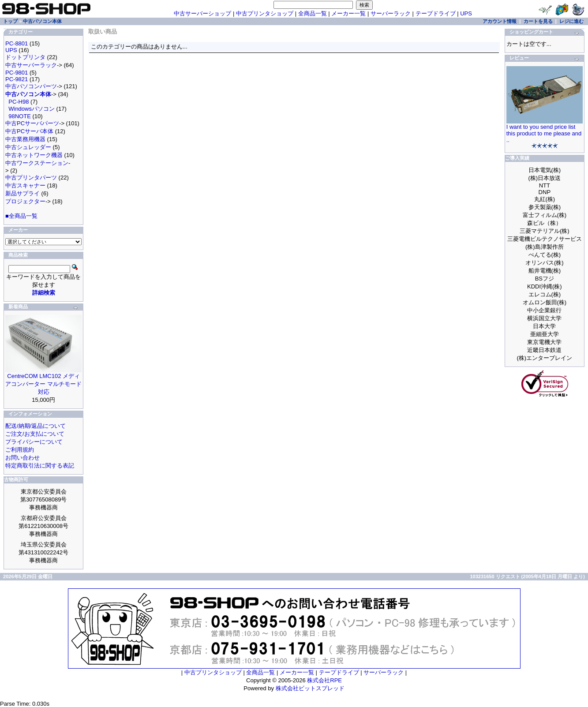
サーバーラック (391, 13)
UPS (466, 13)
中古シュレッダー (28, 147)
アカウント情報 (500, 21)
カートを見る (538, 21)
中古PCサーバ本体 (29, 131)
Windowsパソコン (32, 109)
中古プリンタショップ (265, 13)
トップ (10, 21)
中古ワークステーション (37, 163)
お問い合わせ (22, 458)
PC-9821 (17, 79)
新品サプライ (22, 193)
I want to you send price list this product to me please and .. (544, 133)
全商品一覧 (313, 13)
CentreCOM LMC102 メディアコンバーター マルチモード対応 (43, 384)
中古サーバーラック (31, 65)
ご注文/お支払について (35, 434)
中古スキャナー (25, 185)
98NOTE (20, 116)
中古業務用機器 (25, 139)
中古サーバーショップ (202, 13)
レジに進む (571, 21)
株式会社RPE (324, 680)
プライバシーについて (34, 442)
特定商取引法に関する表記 (40, 466)
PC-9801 (17, 73)
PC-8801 (17, 43)
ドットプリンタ (25, 57)
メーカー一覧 (348, 13)
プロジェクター (25, 201)
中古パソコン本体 (42, 21)
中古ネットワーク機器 (34, 155)
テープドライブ (436, 13)
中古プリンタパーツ (31, 178)
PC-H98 (19, 102)
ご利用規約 (20, 450)
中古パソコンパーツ (31, 86)
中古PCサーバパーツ (32, 123)
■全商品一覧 (21, 216)
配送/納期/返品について (36, 426)
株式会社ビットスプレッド (310, 688)
